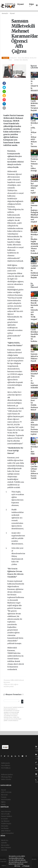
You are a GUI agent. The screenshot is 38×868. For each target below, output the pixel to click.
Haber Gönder (6, 779)
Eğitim (3, 802)
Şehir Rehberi (6, 831)
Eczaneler (5, 819)
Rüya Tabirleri (6, 848)
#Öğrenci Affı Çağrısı (11, 684)
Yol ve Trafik (5, 814)
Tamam (26, 866)
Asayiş (3, 804)
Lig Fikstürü (5, 821)
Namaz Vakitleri (6, 816)
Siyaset (21, 4)
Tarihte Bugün (6, 824)
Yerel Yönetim (6, 800)
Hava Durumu (6, 811)
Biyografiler (5, 845)
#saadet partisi (9, 686)
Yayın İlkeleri (6, 765)
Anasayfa (5, 13)
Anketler (4, 843)
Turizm (4, 797)
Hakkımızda (5, 763)
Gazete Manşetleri (7, 833)
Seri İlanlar (5, 828)
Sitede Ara (5, 840)
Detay (17, 866)
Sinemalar (5, 826)
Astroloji (4, 850)
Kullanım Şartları (7, 775)
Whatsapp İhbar (7, 777)
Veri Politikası (6, 768)
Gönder (23, 701)
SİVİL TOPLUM (6, 792)
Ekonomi (4, 795)
